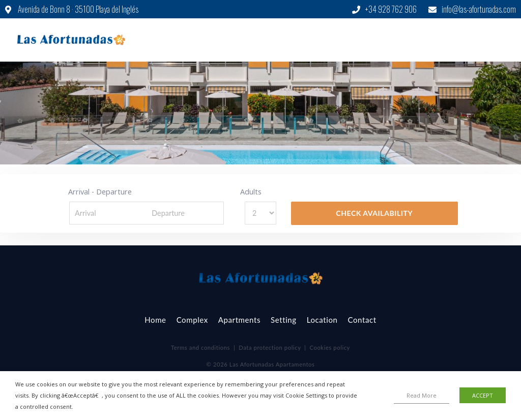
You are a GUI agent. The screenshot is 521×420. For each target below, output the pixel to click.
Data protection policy (270, 347)
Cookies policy (330, 347)
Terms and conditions (200, 347)
